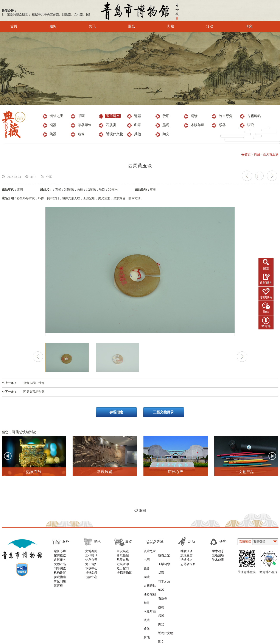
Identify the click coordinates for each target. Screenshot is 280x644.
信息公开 (91, 562)
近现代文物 (167, 592)
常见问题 (60, 584)
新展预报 (123, 558)
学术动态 (219, 554)
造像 (146, 592)
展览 (125, 26)
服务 (47, 26)
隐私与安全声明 (101, 610)
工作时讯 (91, 558)
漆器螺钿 (149, 575)
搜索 (266, 268)
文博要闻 (91, 554)
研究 (243, 26)
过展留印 (123, 566)
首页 (14, 26)
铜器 (163, 571)
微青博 (266, 326)
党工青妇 (91, 566)
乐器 (163, 584)
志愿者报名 (189, 566)
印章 (146, 579)
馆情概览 (60, 558)
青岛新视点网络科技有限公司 (207, 610)
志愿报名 (266, 297)
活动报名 (188, 562)
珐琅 (146, 588)
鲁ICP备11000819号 (181, 621)
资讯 (86, 26)
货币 (163, 562)
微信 (266, 312)
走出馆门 (123, 571)
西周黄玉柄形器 (23, 394)
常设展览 (123, 554)
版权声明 (78, 610)
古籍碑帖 (149, 571)
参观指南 (116, 415)
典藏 (165, 26)
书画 (146, 558)
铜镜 (146, 566)
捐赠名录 (91, 575)
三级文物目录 (164, 415)
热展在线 (123, 562)
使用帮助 (60, 610)
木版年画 (149, 584)
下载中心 (91, 571)
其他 (146, 597)
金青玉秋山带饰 (23, 386)
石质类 (164, 575)
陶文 (163, 597)
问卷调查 (60, 571)
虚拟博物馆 (124, 575)
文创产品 (60, 566)
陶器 (163, 588)
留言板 (58, 588)
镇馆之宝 (149, 554)
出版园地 (219, 558)
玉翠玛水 (166, 558)
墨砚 (163, 579)
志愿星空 (188, 558)
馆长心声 (60, 554)
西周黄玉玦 (271, 157)
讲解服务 (266, 283)
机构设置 (60, 575)
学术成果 (219, 562)
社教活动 (188, 554)
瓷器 (146, 562)
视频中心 (91, 579)
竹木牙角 (166, 566)
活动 (204, 26)
